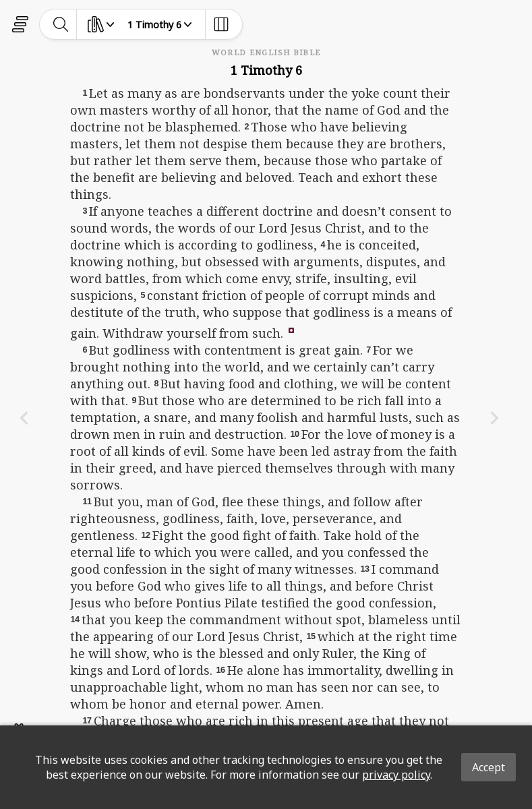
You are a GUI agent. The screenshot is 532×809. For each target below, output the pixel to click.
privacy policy (396, 775)
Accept (489, 767)
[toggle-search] (61, 24)
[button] (291, 329)
